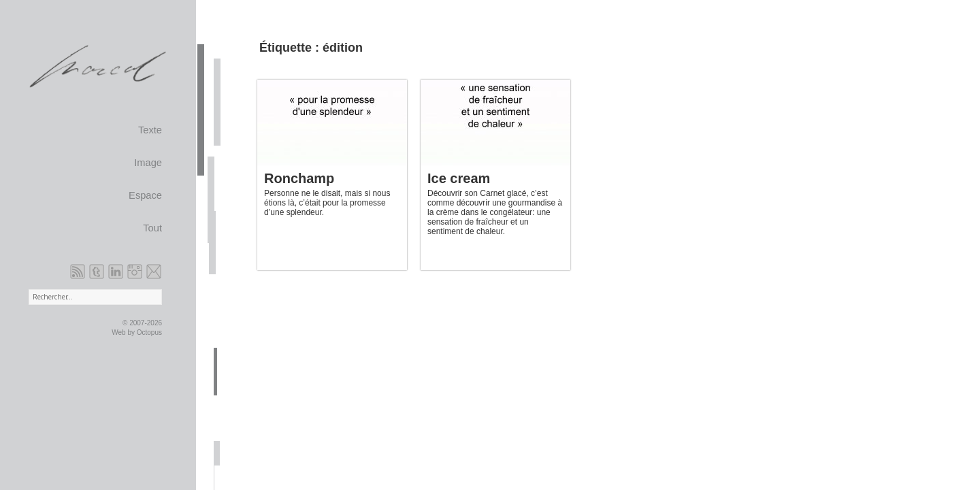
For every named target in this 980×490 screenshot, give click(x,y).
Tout (152, 228)
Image (148, 163)
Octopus (149, 332)
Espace (145, 195)
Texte (150, 130)
